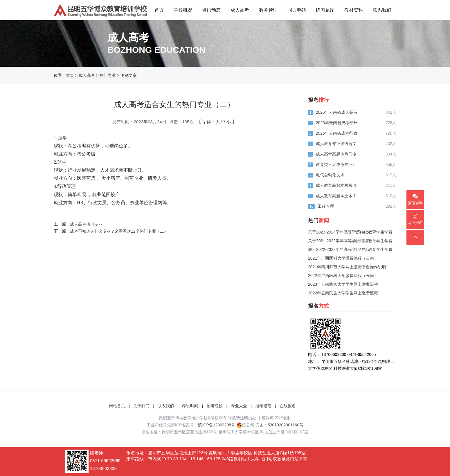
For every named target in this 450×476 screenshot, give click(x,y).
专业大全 (239, 406)
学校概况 (183, 10)
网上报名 (415, 219)
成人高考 (240, 10)
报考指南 (263, 406)
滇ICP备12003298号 (217, 425)
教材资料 (354, 10)
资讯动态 (211, 10)
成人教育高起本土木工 (336, 196)
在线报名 (288, 406)
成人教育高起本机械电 (336, 185)
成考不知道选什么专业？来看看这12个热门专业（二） (119, 231)
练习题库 (325, 10)
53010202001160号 (286, 425)
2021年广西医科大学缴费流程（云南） (343, 258)
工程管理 (326, 206)
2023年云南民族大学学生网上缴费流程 (343, 284)
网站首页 (117, 406)
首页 (159, 10)
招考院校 (215, 406)
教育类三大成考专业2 (335, 164)
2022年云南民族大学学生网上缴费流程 (343, 293)
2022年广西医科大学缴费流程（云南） (343, 276)
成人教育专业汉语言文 (336, 144)
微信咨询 (415, 199)
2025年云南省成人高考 (337, 112)
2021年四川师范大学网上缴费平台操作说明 (347, 267)
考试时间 (190, 406)
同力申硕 (297, 10)
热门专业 (108, 75)
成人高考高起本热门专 (336, 154)
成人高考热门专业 (86, 224)
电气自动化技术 (330, 175)
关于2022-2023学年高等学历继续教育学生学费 (350, 249)
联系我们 (382, 10)
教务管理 (268, 10)
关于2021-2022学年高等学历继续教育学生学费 (350, 241)
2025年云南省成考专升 (337, 123)
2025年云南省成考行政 (337, 133)
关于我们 (141, 406)
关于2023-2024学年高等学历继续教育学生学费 (350, 232)
